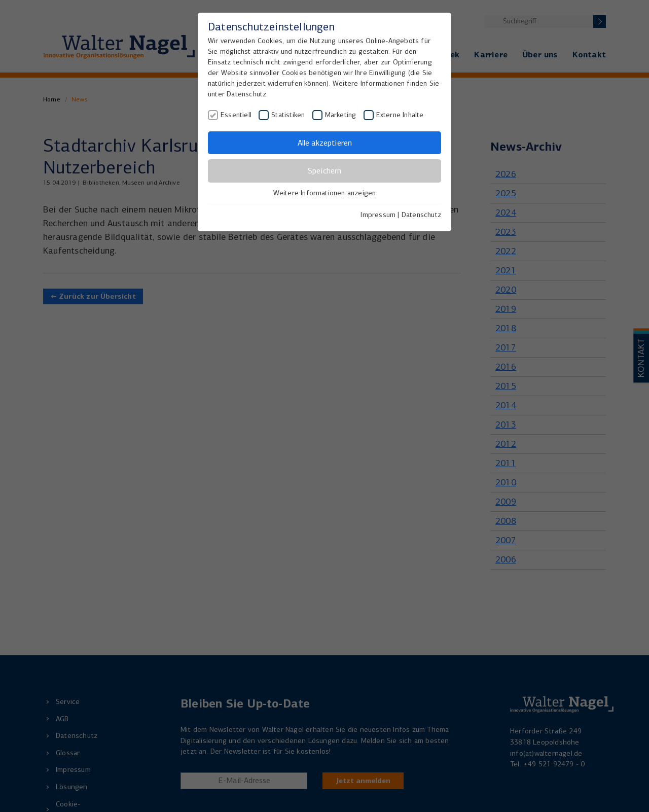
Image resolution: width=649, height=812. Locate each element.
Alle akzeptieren (325, 143)
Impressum (378, 215)
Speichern (324, 171)
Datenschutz (421, 215)
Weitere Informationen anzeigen (325, 193)
